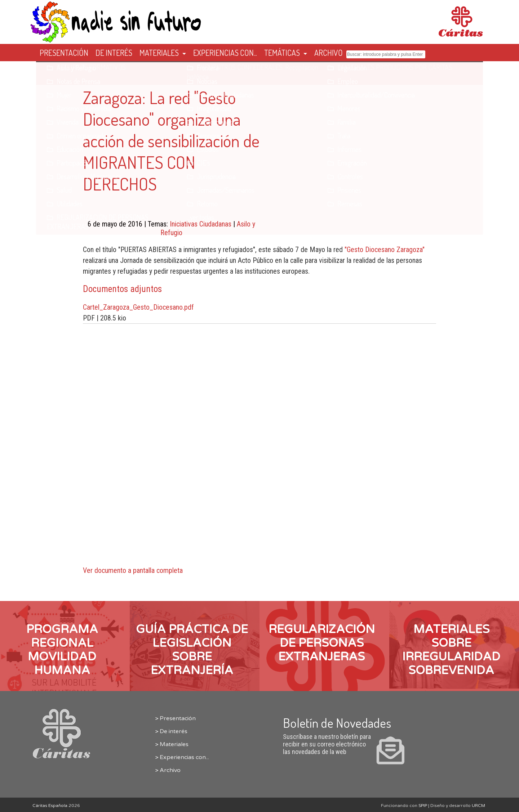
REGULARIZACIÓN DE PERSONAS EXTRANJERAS (322, 643)
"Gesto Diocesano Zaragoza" (385, 250)
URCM (478, 806)
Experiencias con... (184, 757)
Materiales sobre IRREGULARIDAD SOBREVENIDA (451, 650)
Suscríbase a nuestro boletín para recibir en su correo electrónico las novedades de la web (346, 740)
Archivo (170, 770)
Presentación (178, 718)
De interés (174, 731)
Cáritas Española (50, 806)
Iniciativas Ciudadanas (201, 224)
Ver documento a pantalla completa (133, 570)
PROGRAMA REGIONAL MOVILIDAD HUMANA (62, 650)
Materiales (174, 744)
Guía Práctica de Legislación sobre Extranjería (192, 650)
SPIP (423, 806)
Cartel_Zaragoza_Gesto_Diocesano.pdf (138, 307)
